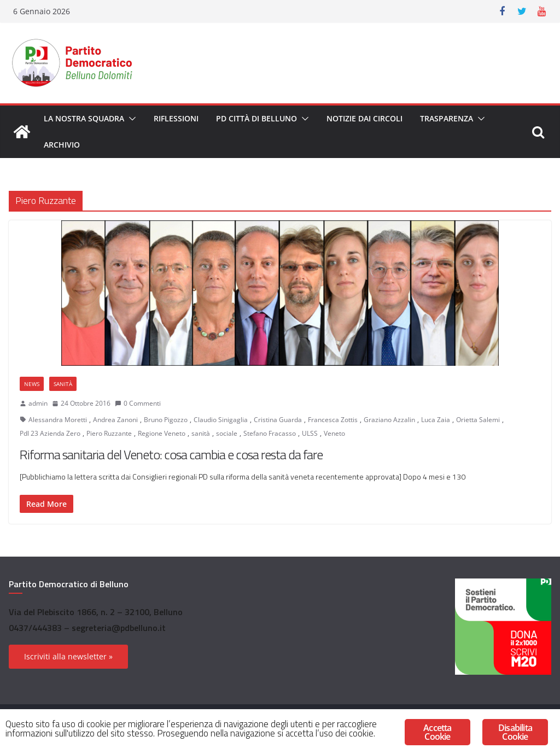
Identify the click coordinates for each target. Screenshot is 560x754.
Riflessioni (176, 118)
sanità (201, 433)
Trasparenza (447, 118)
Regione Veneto (162, 433)
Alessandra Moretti (58, 420)
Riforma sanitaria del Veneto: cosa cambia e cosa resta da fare (171, 454)
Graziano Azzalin (389, 420)
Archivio (62, 145)
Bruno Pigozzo (166, 420)
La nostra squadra (84, 118)
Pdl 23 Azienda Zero (50, 433)
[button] (130, 119)
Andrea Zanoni (115, 420)
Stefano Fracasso (270, 433)
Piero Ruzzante (109, 433)
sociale (227, 433)
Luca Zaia (436, 420)
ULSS (310, 433)
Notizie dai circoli (364, 118)
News (32, 384)
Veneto (334, 433)
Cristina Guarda (278, 420)
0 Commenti (138, 403)
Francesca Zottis (333, 420)
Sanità (63, 384)
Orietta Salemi (478, 420)
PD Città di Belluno (256, 118)
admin (38, 403)
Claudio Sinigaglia (221, 420)
